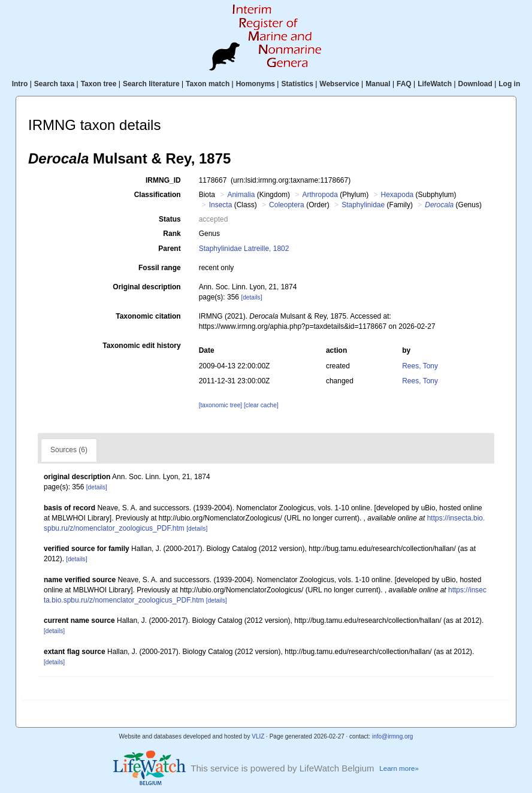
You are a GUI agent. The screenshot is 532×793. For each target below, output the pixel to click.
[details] (251, 297)
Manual (378, 84)
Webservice (339, 84)
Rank (172, 234)
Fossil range (160, 268)
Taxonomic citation (148, 316)
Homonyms (256, 84)
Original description (146, 287)
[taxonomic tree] (220, 405)
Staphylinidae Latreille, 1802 (244, 249)
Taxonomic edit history (141, 346)
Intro (20, 84)
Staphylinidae (363, 205)
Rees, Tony (420, 366)
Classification (158, 195)
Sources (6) (69, 450)
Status (170, 219)
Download (475, 84)
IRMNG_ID (163, 180)
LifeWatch (435, 84)
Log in (509, 84)
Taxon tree (99, 84)
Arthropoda (320, 195)
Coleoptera (287, 205)
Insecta (221, 205)
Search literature (151, 84)
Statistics (297, 84)
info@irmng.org (393, 736)
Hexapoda (398, 195)
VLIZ (258, 736)
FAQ (404, 84)
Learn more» (399, 768)
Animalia (241, 195)
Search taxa (54, 84)
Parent (169, 249)
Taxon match (208, 84)
